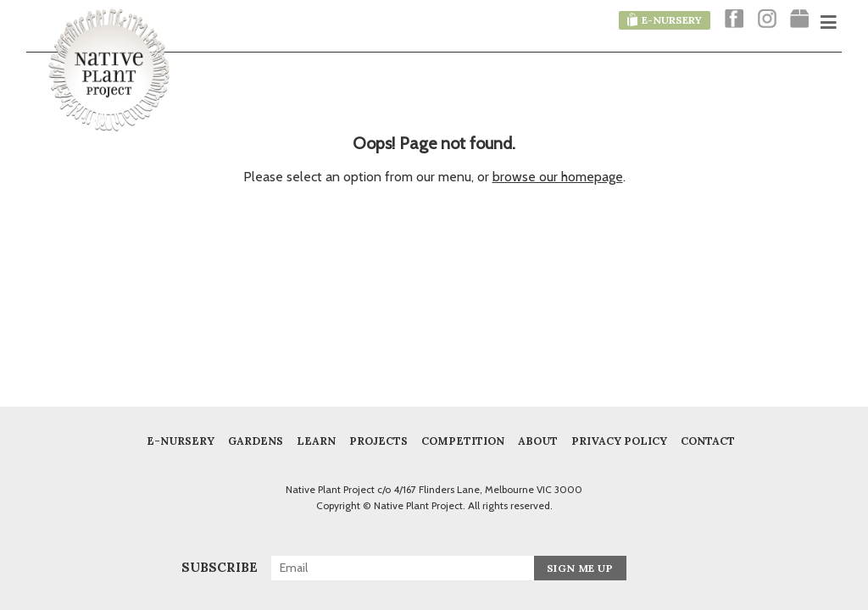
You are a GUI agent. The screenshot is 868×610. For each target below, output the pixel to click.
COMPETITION (463, 441)
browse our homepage (558, 177)
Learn (316, 441)
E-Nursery (181, 441)
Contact (708, 441)
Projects (378, 441)
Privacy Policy (619, 441)
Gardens (256, 441)
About (538, 441)
